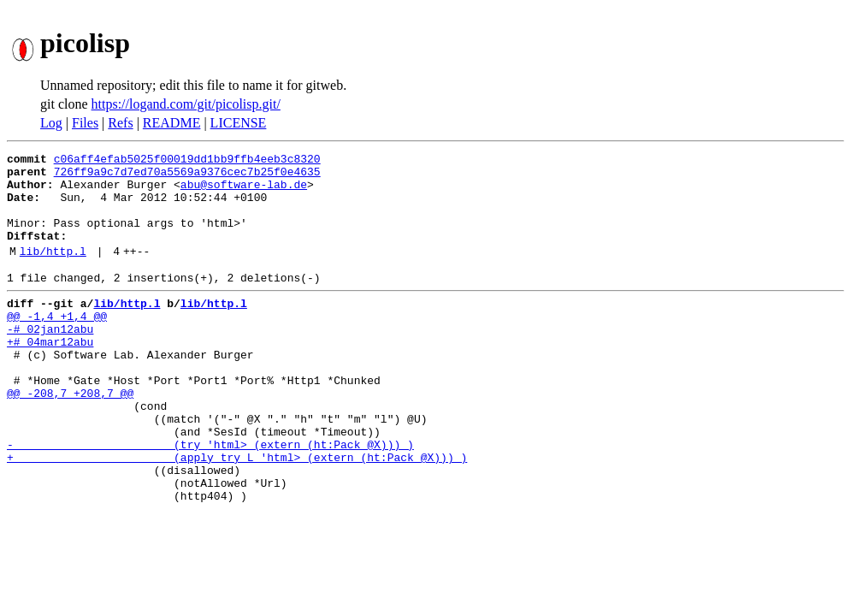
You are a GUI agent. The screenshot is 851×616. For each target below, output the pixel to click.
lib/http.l (53, 271)
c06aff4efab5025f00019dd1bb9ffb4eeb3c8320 (187, 161)
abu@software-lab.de (244, 192)
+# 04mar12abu (50, 375)
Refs (120, 123)
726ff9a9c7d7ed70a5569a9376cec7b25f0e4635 (187, 176)
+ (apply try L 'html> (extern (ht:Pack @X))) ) (237, 513)
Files (85, 123)
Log (51, 123)
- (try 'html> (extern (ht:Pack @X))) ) (210, 498)
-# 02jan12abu (50, 359)
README (172, 123)
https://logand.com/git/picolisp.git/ (186, 104)
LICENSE (239, 123)
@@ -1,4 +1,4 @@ (57, 344)
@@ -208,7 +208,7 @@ (70, 436)
